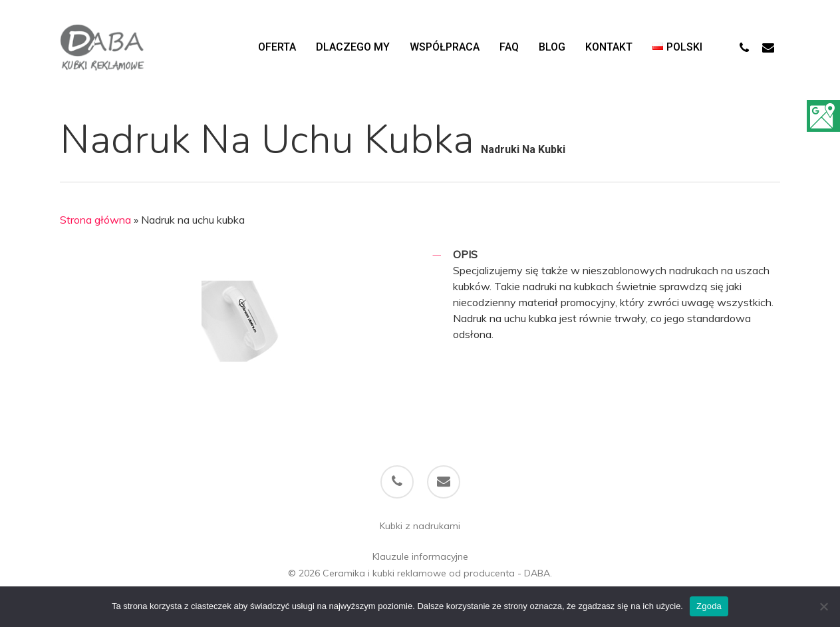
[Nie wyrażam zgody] (823, 606)
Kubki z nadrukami (420, 526)
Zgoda (709, 606)
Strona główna (95, 220)
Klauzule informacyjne (420, 556)
